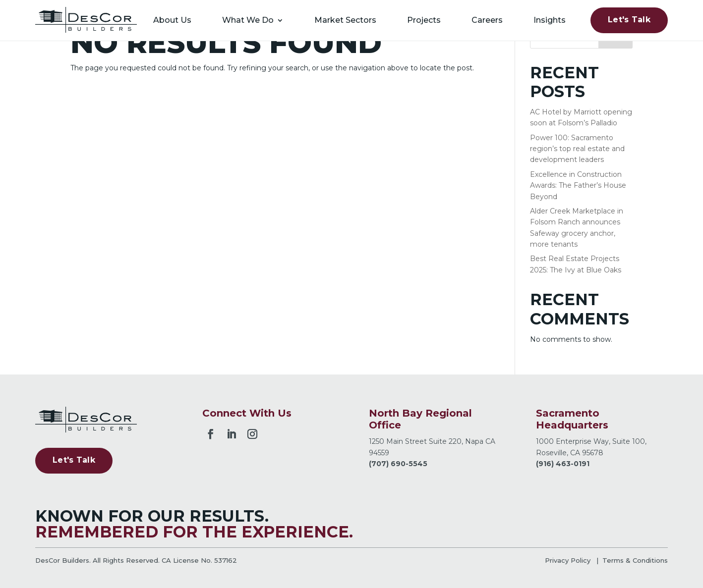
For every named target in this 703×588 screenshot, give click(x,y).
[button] (211, 432)
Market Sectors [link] (345, 20)
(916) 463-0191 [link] (563, 464)
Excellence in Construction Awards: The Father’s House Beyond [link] (578, 186)
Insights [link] (550, 20)
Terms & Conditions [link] (635, 560)
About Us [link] (172, 20)
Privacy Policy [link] (568, 560)
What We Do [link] (248, 20)
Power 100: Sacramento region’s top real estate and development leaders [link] (577, 149)
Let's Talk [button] (629, 20)
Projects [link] (424, 20)
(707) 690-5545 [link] (398, 464)
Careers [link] (487, 20)
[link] (86, 20)
